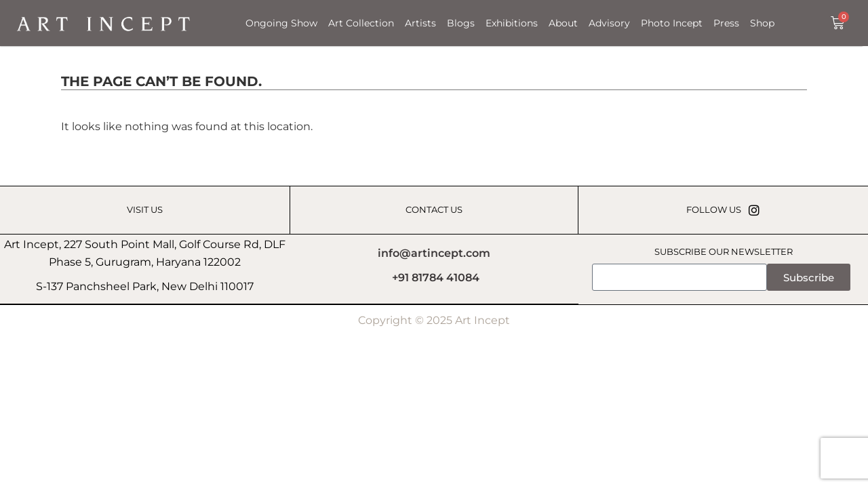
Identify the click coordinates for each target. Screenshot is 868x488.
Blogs (461, 23)
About (563, 23)
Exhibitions (512, 23)
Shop (762, 23)
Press (726, 23)
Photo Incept (672, 23)
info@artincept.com (434, 253)
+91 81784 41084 (436, 278)
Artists (420, 23)
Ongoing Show (281, 23)
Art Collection (361, 23)
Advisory (609, 23)
